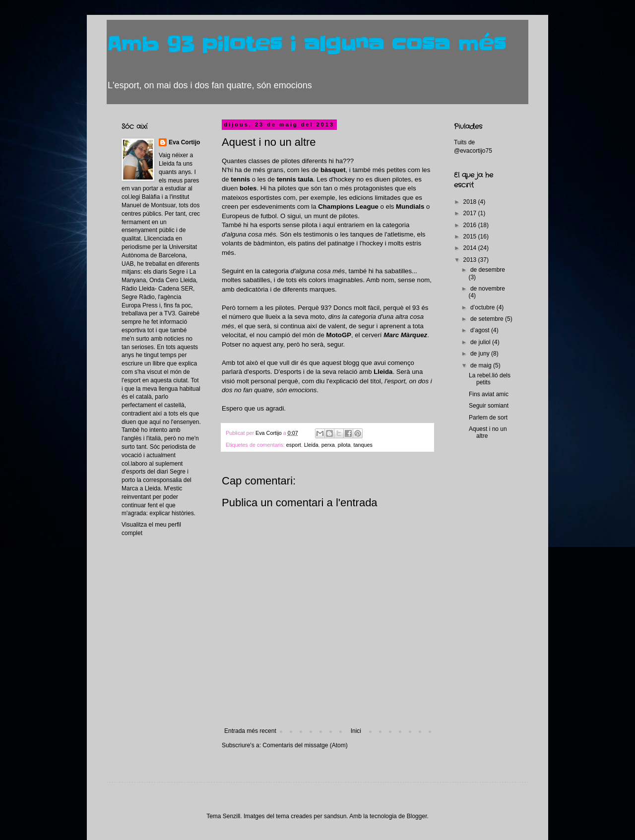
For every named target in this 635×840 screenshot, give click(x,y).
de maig (482, 365)
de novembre (488, 289)
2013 (471, 260)
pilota (344, 445)
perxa (328, 445)
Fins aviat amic (489, 394)
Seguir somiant (489, 406)
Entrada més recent (250, 731)
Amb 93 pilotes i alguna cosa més (306, 45)
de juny (481, 354)
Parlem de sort (488, 418)
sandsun (335, 816)
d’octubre (483, 307)
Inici (356, 731)
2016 (471, 225)
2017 (471, 213)
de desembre (488, 270)
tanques (363, 445)
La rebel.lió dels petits (490, 379)
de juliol (481, 342)
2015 (471, 237)
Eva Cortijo (184, 142)
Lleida (311, 445)
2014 (471, 248)
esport (294, 445)
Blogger (417, 816)
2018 (471, 202)
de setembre (488, 319)
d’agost (481, 330)
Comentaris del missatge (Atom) (305, 745)
